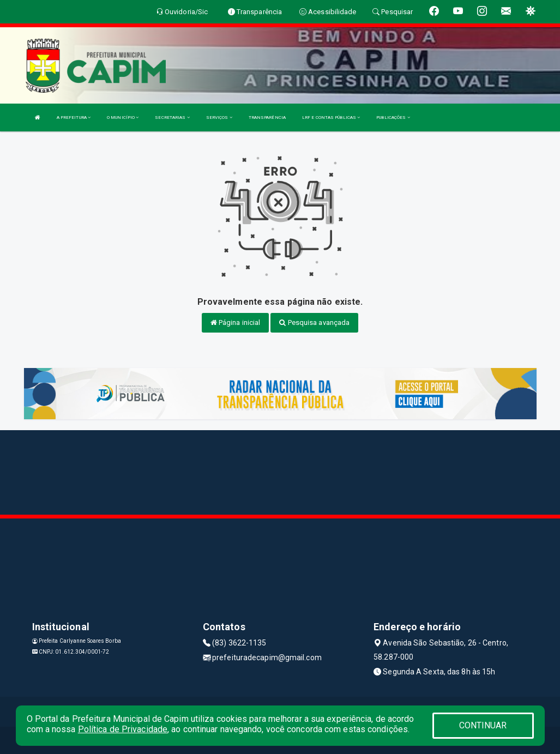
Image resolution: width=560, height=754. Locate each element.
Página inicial (236, 322)
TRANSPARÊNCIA (267, 117)
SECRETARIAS (172, 117)
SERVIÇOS (219, 117)
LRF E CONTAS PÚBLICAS (331, 117)
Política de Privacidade (123, 729)
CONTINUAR (483, 725)
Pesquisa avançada (314, 322)
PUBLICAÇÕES (393, 117)
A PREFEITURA (74, 117)
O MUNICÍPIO (123, 117)
